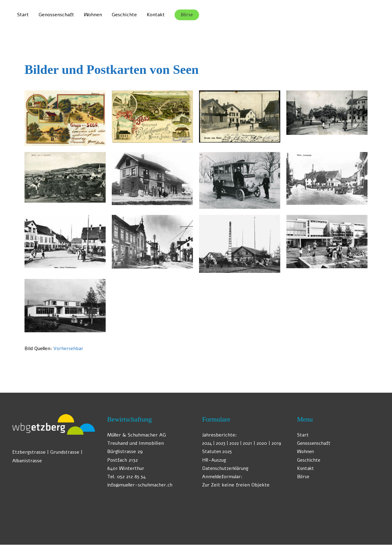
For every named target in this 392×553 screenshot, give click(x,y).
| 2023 (220, 443)
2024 (207, 443)
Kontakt (156, 15)
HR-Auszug (215, 468)
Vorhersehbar (69, 349)
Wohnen (93, 15)
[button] (187, 15)
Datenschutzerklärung (226, 477)
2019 (209, 452)
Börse (304, 477)
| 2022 (235, 443)
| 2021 (250, 443)
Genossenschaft (56, 15)
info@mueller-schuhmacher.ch (141, 485)
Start (23, 15)
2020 (267, 443)
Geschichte (124, 15)
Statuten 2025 (218, 460)
